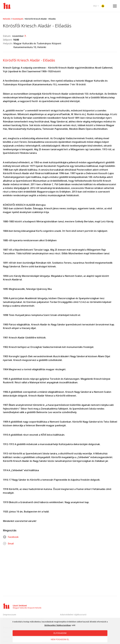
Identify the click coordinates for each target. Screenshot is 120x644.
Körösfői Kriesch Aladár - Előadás (40, 19)
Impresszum (10, 615)
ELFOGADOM (60, 633)
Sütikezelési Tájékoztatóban (58, 625)
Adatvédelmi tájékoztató (73, 615)
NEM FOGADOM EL (60, 639)
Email (8, 544)
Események (18, 19)
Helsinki (7, 19)
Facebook (11, 537)
